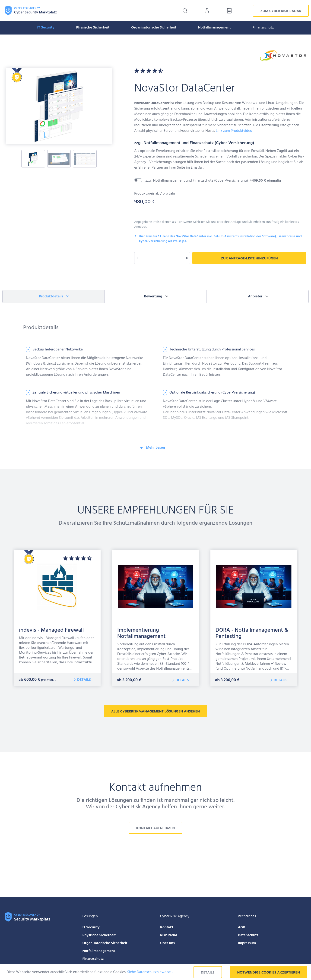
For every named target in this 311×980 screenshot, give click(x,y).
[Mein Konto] (207, 11)
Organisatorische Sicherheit (105, 943)
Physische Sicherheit (99, 935)
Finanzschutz (93, 959)
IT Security (91, 927)
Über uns (167, 943)
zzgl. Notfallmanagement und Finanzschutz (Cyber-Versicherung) (213, 181)
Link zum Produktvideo (234, 131)
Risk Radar (169, 935)
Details (84, 680)
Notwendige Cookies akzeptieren (268, 973)
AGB (242, 927)
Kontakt (167, 927)
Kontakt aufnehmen (155, 828)
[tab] (54, 296)
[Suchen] (185, 11)
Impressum (247, 943)
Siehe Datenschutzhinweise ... (150, 972)
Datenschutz (248, 935)
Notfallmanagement (99, 951)
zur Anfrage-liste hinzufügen (249, 258)
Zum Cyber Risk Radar (281, 11)
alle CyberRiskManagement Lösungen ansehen (155, 712)
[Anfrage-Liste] (228, 11)
